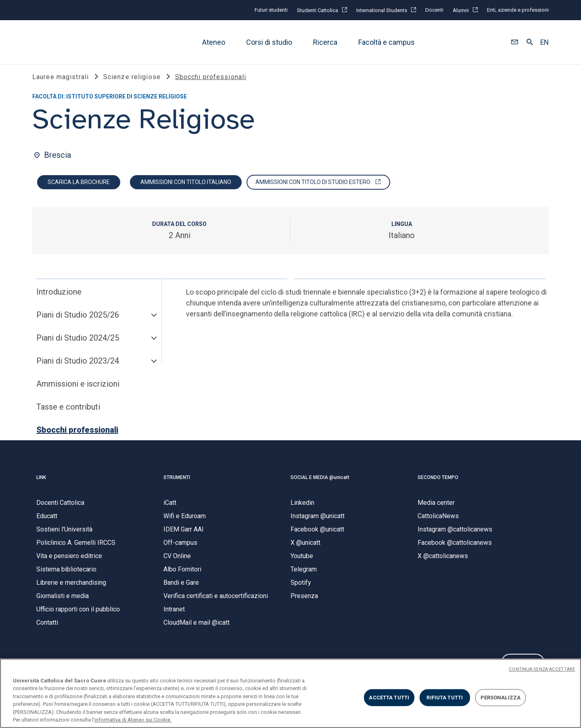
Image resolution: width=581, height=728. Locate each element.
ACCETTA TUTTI (389, 698)
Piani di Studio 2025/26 (78, 322)
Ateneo (214, 42)
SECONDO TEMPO (438, 484)
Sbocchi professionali (77, 437)
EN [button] (544, 42)
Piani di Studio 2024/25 (78, 345)
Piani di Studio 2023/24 (78, 368)
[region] (290, 693)
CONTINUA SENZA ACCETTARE (542, 669)
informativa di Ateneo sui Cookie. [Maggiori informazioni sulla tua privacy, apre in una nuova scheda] (133, 720)
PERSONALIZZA (501, 698)
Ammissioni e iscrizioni (78, 391)
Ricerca (325, 42)
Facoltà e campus (387, 42)
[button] (515, 42)
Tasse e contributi (68, 414)
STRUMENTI (177, 484)
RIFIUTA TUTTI (445, 698)
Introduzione (59, 299)
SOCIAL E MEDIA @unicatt (320, 484)
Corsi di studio (269, 42)
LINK (41, 484)
